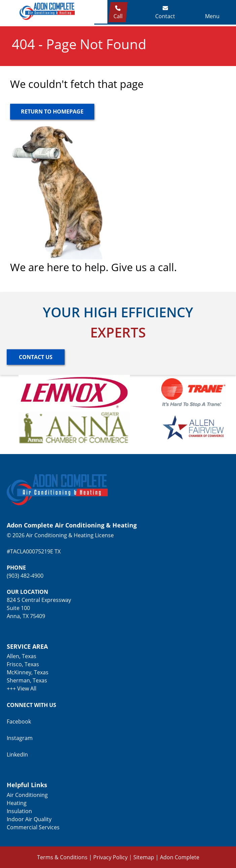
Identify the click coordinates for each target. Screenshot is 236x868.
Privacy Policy (110, 857)
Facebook (19, 721)
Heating (17, 803)
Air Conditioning (27, 795)
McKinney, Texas (28, 672)
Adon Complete (180, 857)
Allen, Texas (22, 656)
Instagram (20, 738)
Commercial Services (33, 827)
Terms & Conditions (62, 857)
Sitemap (144, 857)
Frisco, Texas (23, 664)
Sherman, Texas (27, 680)
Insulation (19, 811)
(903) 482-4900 (25, 576)
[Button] (52, 111)
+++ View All (22, 688)
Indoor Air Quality (29, 819)
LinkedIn (17, 754)
